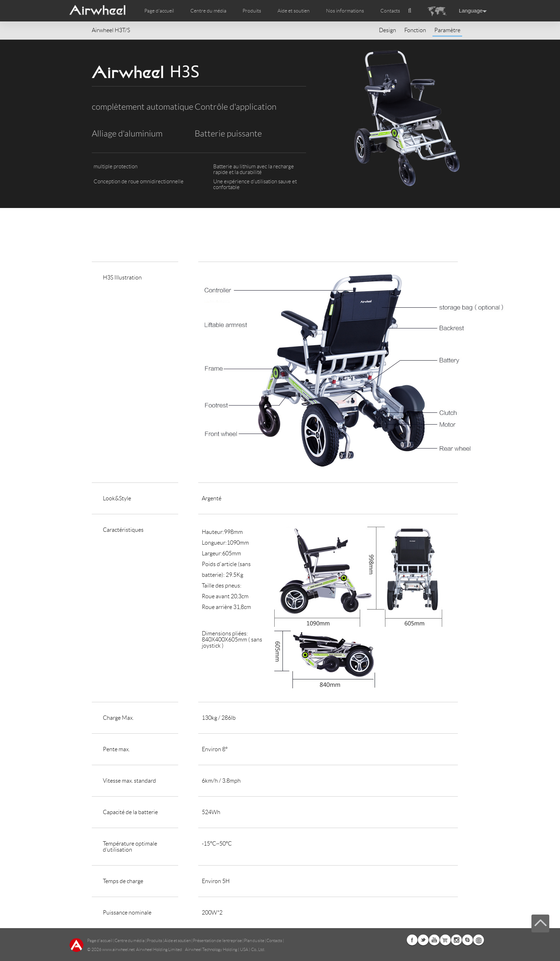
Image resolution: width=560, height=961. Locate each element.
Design (387, 30)
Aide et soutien (294, 11)
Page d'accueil (159, 11)
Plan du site (254, 940)
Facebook (412, 940)
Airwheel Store (445, 940)
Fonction (415, 30)
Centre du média (130, 940)
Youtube (434, 940)
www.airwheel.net (118, 949)
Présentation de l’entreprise (217, 940)
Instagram (456, 940)
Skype (467, 940)
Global (479, 940)
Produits (252, 11)
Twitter (423, 940)
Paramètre (447, 30)
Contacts (390, 11)
